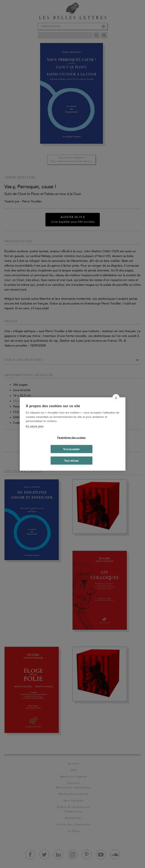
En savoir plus (35, 426)
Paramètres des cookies (71, 437)
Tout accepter (71, 449)
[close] (116, 398)
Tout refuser (71, 461)
